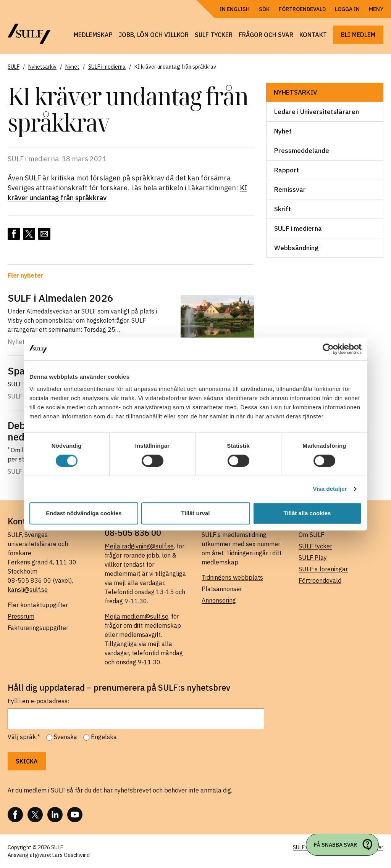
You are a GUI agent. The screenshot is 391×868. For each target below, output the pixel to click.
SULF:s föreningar (323, 569)
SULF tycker (214, 35)
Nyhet (283, 131)
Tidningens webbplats (232, 577)
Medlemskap (93, 35)
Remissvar (290, 190)
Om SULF (311, 535)
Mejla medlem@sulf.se (137, 616)
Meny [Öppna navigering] (376, 9)
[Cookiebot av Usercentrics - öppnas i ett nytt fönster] (328, 349)
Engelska (104, 737)
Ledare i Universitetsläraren (317, 112)
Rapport (287, 170)
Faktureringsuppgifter (38, 628)
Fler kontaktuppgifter (38, 605)
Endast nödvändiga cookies (84, 513)
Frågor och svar (266, 35)
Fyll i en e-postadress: (38, 701)
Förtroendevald (302, 9)
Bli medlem (358, 35)
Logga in (347, 9)
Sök (264, 9)
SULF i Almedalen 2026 (61, 298)
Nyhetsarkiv (296, 92)
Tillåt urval (196, 513)
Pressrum (21, 616)
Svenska (65, 737)
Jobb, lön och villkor (154, 35)
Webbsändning (296, 248)
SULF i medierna (298, 228)
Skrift (283, 209)
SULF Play (313, 558)
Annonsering (219, 600)
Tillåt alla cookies (307, 513)
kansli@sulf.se (28, 590)
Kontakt (313, 35)
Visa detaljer (330, 489)
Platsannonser (222, 589)
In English (235, 9)
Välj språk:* (24, 737)
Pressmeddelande (302, 151)
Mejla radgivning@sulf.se (139, 546)
